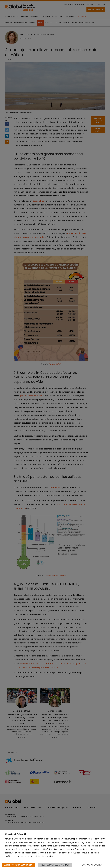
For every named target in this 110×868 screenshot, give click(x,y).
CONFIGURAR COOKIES (92, 865)
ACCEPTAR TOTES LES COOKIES (18, 865)
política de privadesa (44, 856)
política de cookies (14, 856)
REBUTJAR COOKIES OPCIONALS (55, 865)
